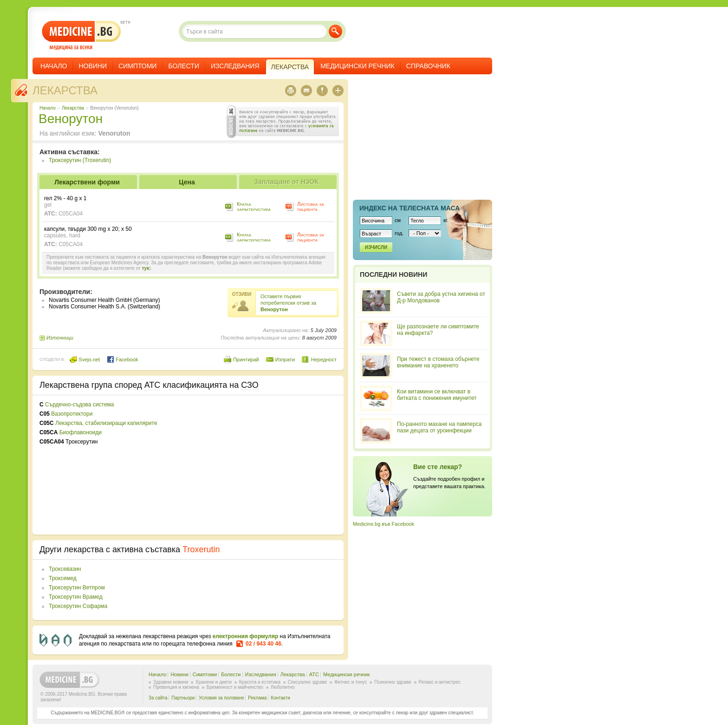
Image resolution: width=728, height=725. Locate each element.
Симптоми (137, 66)
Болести (184, 66)
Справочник (428, 66)
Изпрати (285, 359)
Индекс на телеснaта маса (409, 208)
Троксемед (63, 578)
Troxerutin (201, 549)
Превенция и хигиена (176, 687)
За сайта (158, 698)
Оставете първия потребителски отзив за (288, 303)
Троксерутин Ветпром (77, 588)
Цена (187, 182)
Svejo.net (85, 359)
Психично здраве (393, 682)
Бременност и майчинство (235, 687)
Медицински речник (357, 66)
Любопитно (283, 687)
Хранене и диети (214, 682)
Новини (93, 66)
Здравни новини (171, 682)
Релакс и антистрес (440, 682)
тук (145, 268)
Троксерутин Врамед (76, 597)
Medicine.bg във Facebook (383, 524)
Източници (60, 338)
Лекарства (65, 90)
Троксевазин (65, 569)
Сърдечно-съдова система (79, 405)
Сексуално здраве (308, 682)
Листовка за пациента (311, 206)
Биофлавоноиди (81, 432)
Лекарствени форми (87, 182)
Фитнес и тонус (351, 682)
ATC (314, 674)
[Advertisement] (261, 465)
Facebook (122, 359)
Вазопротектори (72, 414)
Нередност (324, 359)
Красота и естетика (260, 682)
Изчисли (376, 247)
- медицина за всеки (81, 36)
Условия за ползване (221, 698)
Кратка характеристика (254, 206)
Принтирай (246, 359)
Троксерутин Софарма (78, 606)
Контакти (280, 698)
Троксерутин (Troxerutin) (80, 160)
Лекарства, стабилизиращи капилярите (106, 423)
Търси (335, 31)
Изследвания (235, 66)
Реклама (257, 698)
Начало (54, 66)
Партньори (183, 698)
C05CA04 (71, 214)
